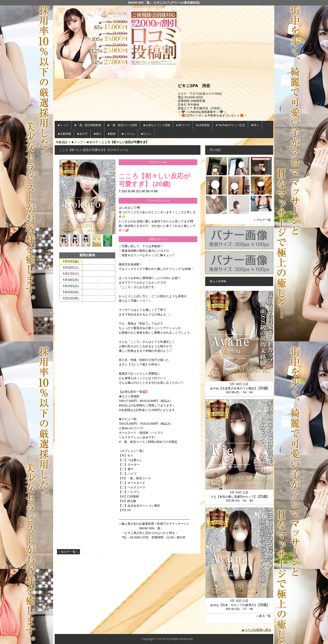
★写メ (255, 125)
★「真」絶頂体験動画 (88, 125)
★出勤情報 (64, 134)
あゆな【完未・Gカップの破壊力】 (234, 605)
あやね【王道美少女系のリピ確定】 (234, 388)
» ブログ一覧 (262, 220)
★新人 (97, 134)
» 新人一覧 (264, 616)
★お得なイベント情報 (156, 125)
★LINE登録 (203, 125)
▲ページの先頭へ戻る (256, 630)
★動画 (111, 134)
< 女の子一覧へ (68, 552)
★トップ (63, 125)
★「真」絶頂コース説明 (122, 125)
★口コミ (146, 134)
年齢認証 (62, 142)
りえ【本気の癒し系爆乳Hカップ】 (234, 497)
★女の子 (82, 134)
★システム (128, 134)
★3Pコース (183, 125)
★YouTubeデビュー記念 (230, 125)
